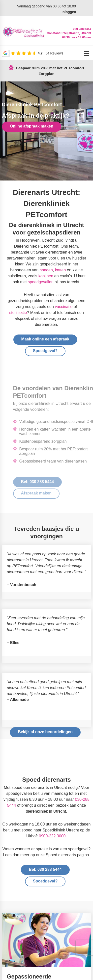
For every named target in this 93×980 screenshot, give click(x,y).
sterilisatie (18, 313)
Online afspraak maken (32, 126)
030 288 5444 (82, 29)
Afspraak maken (45, 493)
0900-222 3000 (52, 836)
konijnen (46, 276)
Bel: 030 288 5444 (46, 482)
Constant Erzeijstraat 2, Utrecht (69, 33)
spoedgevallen (41, 282)
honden (46, 270)
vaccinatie (64, 307)
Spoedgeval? (45, 351)
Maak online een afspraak (45, 339)
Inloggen (69, 12)
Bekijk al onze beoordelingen (45, 732)
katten (61, 270)
